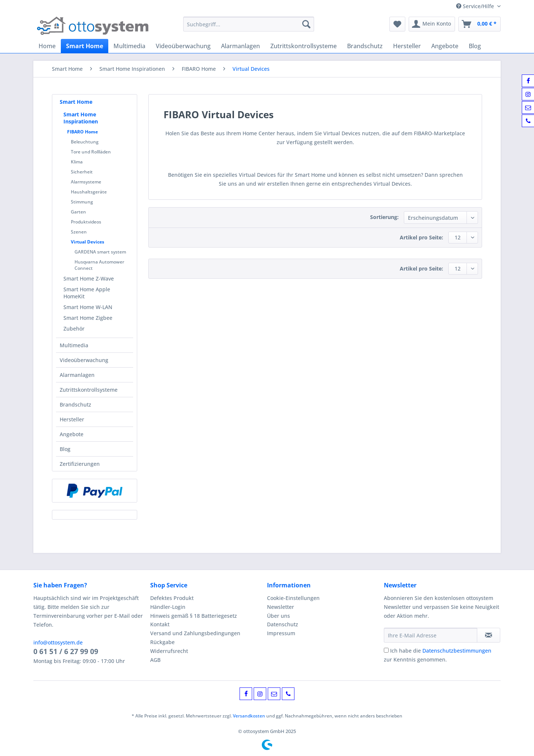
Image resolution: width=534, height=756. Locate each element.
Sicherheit (82, 172)
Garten (78, 212)
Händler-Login (168, 607)
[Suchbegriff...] (249, 24)
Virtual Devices (88, 242)
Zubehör (74, 329)
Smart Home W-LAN (88, 307)
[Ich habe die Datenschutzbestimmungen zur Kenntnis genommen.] (386, 650)
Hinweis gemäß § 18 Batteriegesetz (194, 616)
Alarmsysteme (86, 182)
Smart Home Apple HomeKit (87, 293)
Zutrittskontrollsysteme (89, 390)
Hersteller (72, 419)
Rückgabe (162, 642)
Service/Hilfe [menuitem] (476, 6)
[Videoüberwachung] (183, 46)
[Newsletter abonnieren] (489, 635)
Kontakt (160, 624)
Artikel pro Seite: (421, 237)
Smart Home (76, 102)
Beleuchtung (85, 142)
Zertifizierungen (80, 464)
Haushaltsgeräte (89, 192)
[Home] (47, 46)
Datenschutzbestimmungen (457, 651)
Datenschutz (283, 624)
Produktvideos (86, 222)
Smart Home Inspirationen (81, 118)
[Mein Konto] (432, 24)
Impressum (281, 633)
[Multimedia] (129, 46)
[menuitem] (249, 28)
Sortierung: (384, 217)
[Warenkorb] (479, 24)
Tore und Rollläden (91, 152)
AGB (155, 660)
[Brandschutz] (365, 46)
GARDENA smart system (100, 252)
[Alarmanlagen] (240, 46)
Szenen (79, 232)
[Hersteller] (407, 46)
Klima (77, 162)
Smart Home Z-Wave (89, 278)
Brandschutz (75, 404)
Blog (65, 449)
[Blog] (475, 46)
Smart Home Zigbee (88, 318)
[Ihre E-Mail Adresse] (431, 635)
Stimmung (82, 202)
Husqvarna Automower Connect (99, 265)
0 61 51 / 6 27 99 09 (66, 651)
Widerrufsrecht (169, 651)
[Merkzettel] (397, 24)
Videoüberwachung (84, 360)
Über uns (278, 616)
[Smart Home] (85, 46)
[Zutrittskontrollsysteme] (304, 46)
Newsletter (281, 607)
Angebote (72, 434)
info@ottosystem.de (58, 642)
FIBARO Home (83, 132)
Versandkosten (249, 716)
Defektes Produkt (172, 598)
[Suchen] (306, 24)
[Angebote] (445, 46)
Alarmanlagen (77, 375)
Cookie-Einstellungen (293, 598)
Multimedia (74, 345)
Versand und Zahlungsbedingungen (195, 633)
